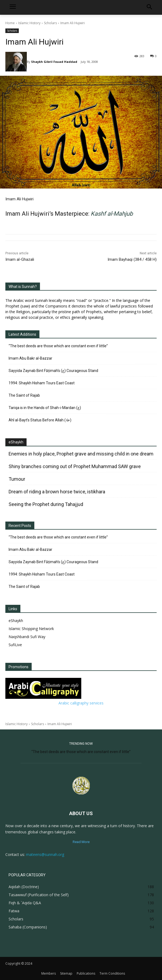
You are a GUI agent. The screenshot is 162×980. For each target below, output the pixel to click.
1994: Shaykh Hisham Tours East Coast (42, 383)
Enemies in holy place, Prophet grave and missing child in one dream (81, 454)
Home (10, 23)
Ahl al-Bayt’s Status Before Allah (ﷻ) (40, 420)
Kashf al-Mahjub (112, 214)
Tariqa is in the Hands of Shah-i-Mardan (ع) (45, 408)
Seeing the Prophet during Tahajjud (46, 504)
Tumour (17, 479)
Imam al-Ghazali (20, 259)
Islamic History (29, 23)
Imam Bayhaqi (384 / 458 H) (132, 259)
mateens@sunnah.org (45, 854)
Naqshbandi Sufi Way (27, 637)
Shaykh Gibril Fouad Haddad (54, 62)
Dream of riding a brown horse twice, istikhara (57, 492)
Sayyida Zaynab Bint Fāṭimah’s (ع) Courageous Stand (53, 371)
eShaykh (16, 442)
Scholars (50, 23)
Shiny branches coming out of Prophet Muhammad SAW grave (75, 466)
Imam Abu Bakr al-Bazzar (30, 358)
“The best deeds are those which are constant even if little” (58, 346)
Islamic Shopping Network (31, 629)
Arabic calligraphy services (81, 703)
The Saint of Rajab (24, 395)
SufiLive (15, 645)
